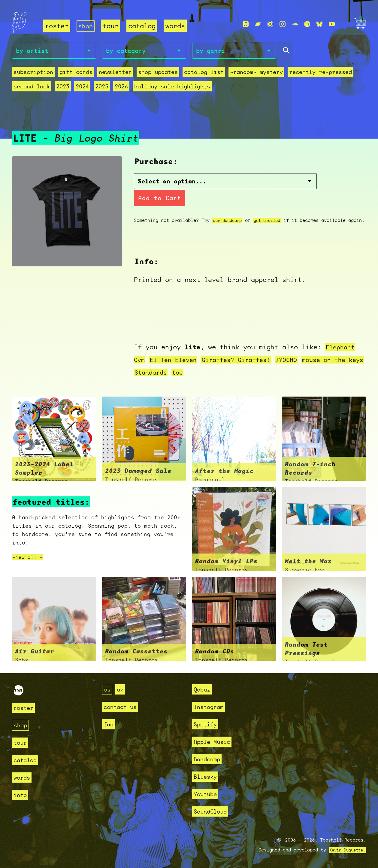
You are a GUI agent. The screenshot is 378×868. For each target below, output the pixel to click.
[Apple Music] (246, 24)
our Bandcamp (229, 205)
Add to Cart (280, 183)
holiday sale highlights (172, 87)
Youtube (207, 793)
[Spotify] (307, 24)
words (176, 26)
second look (32, 87)
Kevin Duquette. (345, 849)
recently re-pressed (321, 73)
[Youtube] (332, 24)
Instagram (211, 705)
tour (112, 26)
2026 (121, 87)
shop (86, 26)
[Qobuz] (270, 24)
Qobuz (203, 688)
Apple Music (215, 740)
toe (201, 371)
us (108, 688)
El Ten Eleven (176, 359)
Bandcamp (209, 758)
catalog (143, 26)
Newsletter (115, 73)
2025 (102, 87)
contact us (123, 705)
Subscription (33, 73)
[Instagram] (283, 24)
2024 (82, 87)
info (21, 794)
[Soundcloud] (295, 24)
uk (122, 688)
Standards (172, 371)
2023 (63, 87)
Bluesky (207, 775)
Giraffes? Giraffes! (244, 359)
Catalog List (204, 73)
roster (57, 26)
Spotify (207, 723)
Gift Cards (76, 73)
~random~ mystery (256, 73)
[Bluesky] (319, 24)
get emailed (272, 205)
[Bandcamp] (258, 24)
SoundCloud (213, 810)
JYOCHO (298, 359)
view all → (29, 556)
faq (109, 723)
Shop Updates (158, 73)
